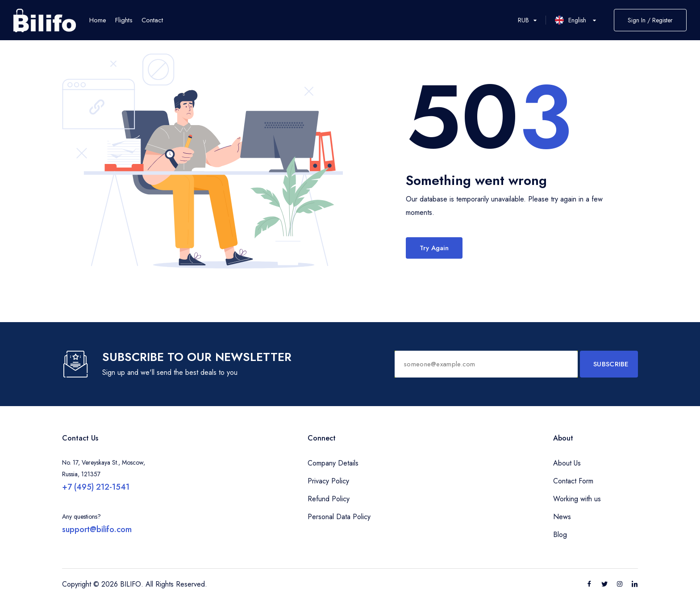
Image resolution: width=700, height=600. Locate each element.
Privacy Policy (328, 481)
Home (98, 20)
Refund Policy (329, 499)
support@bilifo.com (97, 529)
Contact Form (573, 481)
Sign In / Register (650, 20)
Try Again (434, 248)
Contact (152, 20)
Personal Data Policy (339, 517)
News (562, 517)
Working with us (577, 499)
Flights (124, 20)
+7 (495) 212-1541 (96, 487)
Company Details (333, 463)
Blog (560, 535)
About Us (567, 463)
